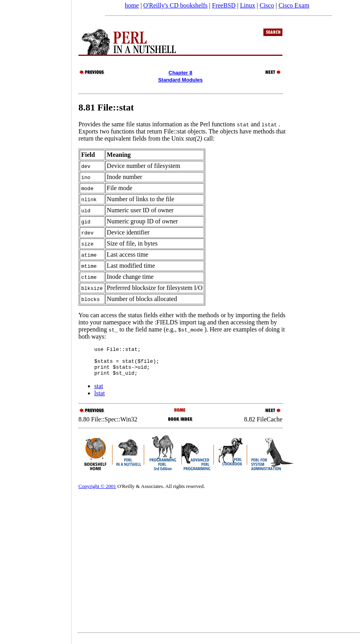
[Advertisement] (36, 319)
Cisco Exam (294, 5)
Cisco (267, 5)
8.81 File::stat (106, 107)
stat (99, 392)
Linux (248, 5)
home (132, 5)
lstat (100, 399)
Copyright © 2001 (97, 492)
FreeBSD (224, 5)
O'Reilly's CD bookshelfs (175, 5)
